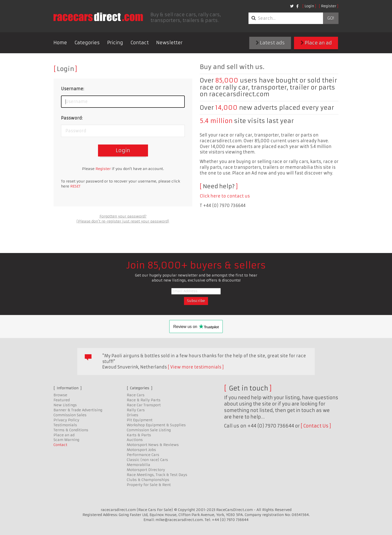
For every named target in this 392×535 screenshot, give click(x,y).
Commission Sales (70, 415)
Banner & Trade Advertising (78, 410)
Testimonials (65, 425)
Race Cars (136, 395)
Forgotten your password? (123, 216)
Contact (140, 43)
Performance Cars (143, 455)
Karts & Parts (139, 435)
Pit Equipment (140, 420)
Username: (72, 89)
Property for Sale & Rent (149, 485)
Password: (72, 118)
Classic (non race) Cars (147, 460)
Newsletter (169, 43)
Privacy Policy (66, 420)
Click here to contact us (225, 196)
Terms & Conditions (71, 430)
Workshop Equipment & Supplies (156, 425)
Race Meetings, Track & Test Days (157, 475)
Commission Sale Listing (149, 430)
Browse (60, 395)
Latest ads (270, 43)
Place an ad (316, 43)
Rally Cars (136, 410)
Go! (331, 18)
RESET (75, 186)
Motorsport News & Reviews (153, 445)
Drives (132, 415)
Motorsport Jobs (141, 450)
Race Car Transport (144, 405)
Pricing (115, 43)
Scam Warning (66, 440)
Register (329, 6)
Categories (87, 43)
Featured (62, 400)
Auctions (135, 440)
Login (309, 6)
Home (60, 43)
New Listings (65, 405)
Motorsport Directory (146, 470)
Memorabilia (138, 465)
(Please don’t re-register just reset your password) (123, 221)
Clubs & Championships (148, 480)
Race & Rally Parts (144, 400)
